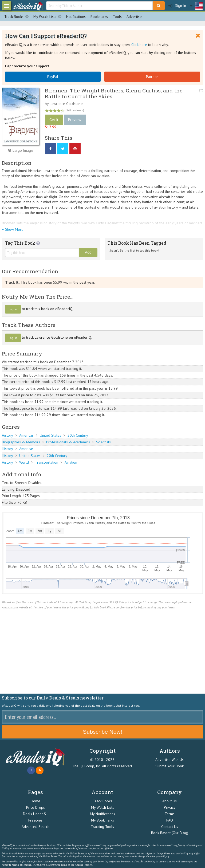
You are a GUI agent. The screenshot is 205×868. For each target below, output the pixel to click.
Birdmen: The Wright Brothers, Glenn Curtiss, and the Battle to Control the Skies (114, 93)
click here (51, 865)
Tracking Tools (102, 827)
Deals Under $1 (36, 814)
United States (50, 435)
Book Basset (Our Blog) (170, 833)
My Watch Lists (49, 17)
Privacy (170, 807)
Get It (54, 120)
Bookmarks (99, 17)
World (24, 462)
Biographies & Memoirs (21, 442)
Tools (117, 17)
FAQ (170, 820)
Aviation (71, 462)
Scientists (103, 442)
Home (36, 801)
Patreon (152, 77)
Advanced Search (36, 827)
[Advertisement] (102, 654)
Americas (26, 435)
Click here (139, 45)
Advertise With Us (169, 760)
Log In (13, 309)
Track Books (18, 17)
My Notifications (102, 814)
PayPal (53, 77)
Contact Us (170, 827)
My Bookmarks (102, 820)
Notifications (76, 17)
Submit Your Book (169, 766)
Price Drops (36, 807)
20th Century (78, 435)
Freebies (35, 820)
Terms (170, 814)
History (7, 435)
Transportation (47, 462)
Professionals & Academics (68, 442)
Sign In (177, 6)
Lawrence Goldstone (66, 104)
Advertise (134, 17)
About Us (169, 801)
